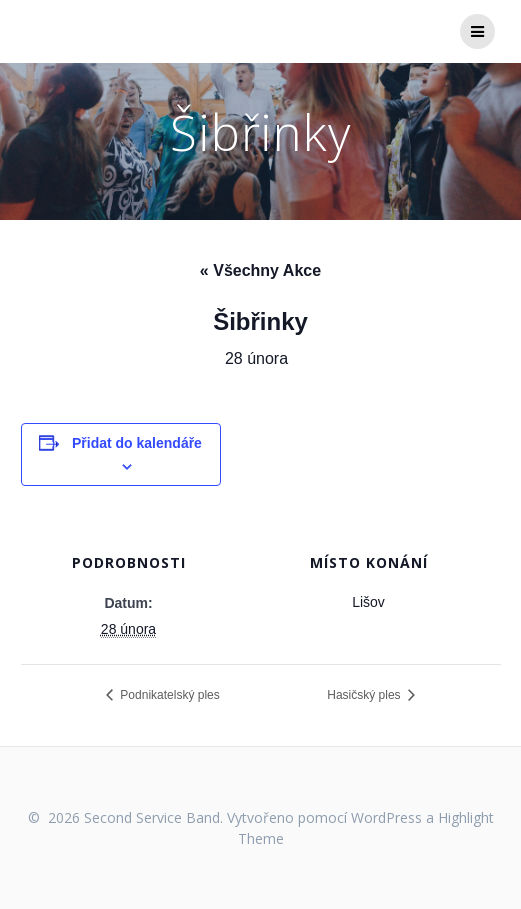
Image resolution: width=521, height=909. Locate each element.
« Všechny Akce (260, 270)
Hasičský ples (365, 695)
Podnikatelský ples (168, 695)
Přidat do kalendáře (137, 443)
